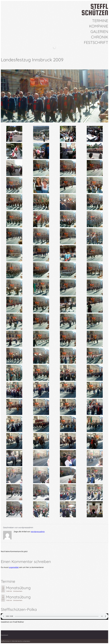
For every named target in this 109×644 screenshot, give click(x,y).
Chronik (100, 37)
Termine (100, 21)
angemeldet (14, 567)
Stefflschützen (5, 641)
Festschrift (96, 42)
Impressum (4, 635)
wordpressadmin (26, 527)
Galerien (99, 32)
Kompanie (99, 26)
